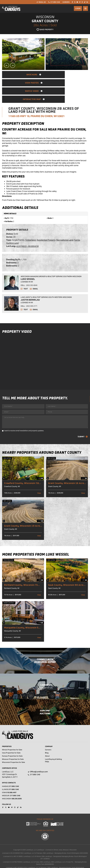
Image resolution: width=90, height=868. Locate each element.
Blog (47, 740)
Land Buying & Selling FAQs (53, 747)
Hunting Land (12, 227)
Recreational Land (65, 224)
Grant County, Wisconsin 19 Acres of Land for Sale (23, 512)
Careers (48, 736)
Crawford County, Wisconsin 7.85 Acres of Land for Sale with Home (22, 469)
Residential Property (46, 224)
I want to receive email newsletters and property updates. (24, 417)
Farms (77, 224)
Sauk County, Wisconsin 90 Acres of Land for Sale (66, 571)
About (47, 743)
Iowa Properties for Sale (11, 740)
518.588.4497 (11, 779)
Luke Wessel (28, 263)
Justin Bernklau (30, 283)
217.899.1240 (14, 773)
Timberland (30, 224)
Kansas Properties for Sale (12, 743)
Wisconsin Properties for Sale (14, 749)
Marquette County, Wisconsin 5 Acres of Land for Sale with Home (22, 614)
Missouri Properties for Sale (13, 746)
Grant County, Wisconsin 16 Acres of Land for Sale (67, 469)
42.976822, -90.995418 (27, 230)
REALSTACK (49, 863)
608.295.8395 (17, 785)
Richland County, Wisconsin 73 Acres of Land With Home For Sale (23, 571)
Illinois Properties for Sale (12, 736)
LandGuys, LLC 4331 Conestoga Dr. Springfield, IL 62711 (10, 761)
